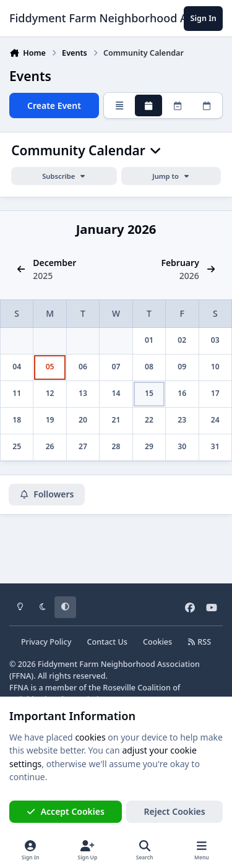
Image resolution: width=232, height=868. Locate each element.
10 (215, 367)
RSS (199, 642)
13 (83, 393)
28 (116, 446)
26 (50, 446)
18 (17, 420)
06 (83, 367)
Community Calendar (86, 151)
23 (182, 420)
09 (182, 367)
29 (149, 446)
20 (83, 420)
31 (215, 446)
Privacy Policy (46, 642)
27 (83, 446)
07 (116, 367)
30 (182, 446)
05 (50, 367)
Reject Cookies (175, 811)
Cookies (157, 642)
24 (215, 420)
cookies (90, 737)
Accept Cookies (66, 811)
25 (17, 446)
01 (149, 340)
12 (50, 393)
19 (50, 420)
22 (149, 420)
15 (149, 393)
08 (149, 367)
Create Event (54, 105)
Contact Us (107, 642)
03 (215, 340)
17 (215, 393)
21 (116, 420)
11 (17, 393)
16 (182, 393)
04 (17, 367)
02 (182, 340)
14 (116, 393)
